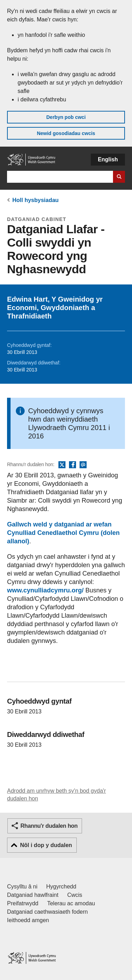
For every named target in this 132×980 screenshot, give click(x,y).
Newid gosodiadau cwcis (66, 133)
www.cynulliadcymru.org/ (45, 590)
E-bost (83, 465)
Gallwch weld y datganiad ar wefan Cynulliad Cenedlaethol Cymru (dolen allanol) (63, 533)
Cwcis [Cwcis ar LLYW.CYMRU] (75, 895)
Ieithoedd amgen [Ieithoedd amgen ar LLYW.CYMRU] (28, 920)
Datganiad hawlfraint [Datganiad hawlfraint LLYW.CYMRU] (33, 895)
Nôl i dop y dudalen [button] (46, 845)
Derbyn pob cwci (66, 117)
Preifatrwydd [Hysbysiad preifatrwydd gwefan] (23, 903)
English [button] (108, 159)
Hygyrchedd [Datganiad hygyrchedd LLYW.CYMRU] (61, 887)
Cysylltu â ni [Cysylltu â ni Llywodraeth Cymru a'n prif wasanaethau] (22, 887)
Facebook (73, 465)
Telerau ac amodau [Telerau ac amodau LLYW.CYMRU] (71, 903)
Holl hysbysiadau (36, 200)
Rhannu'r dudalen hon (49, 826)
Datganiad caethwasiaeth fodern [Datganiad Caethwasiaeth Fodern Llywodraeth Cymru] (48, 912)
